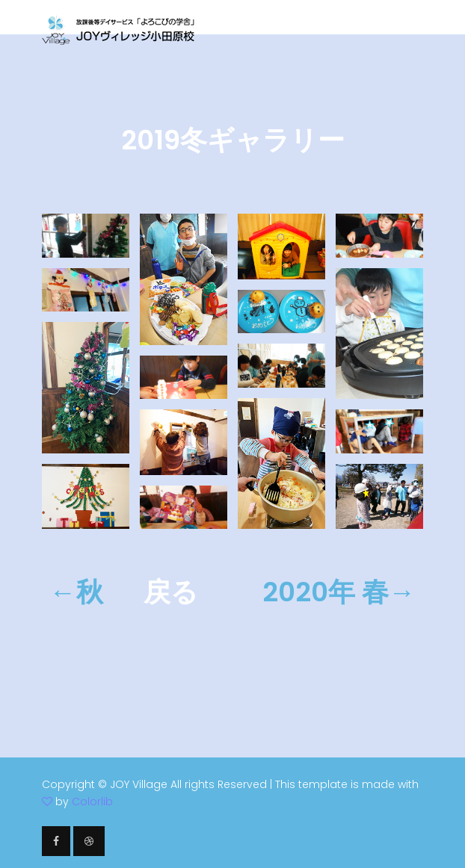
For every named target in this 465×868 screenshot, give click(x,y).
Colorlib (92, 802)
